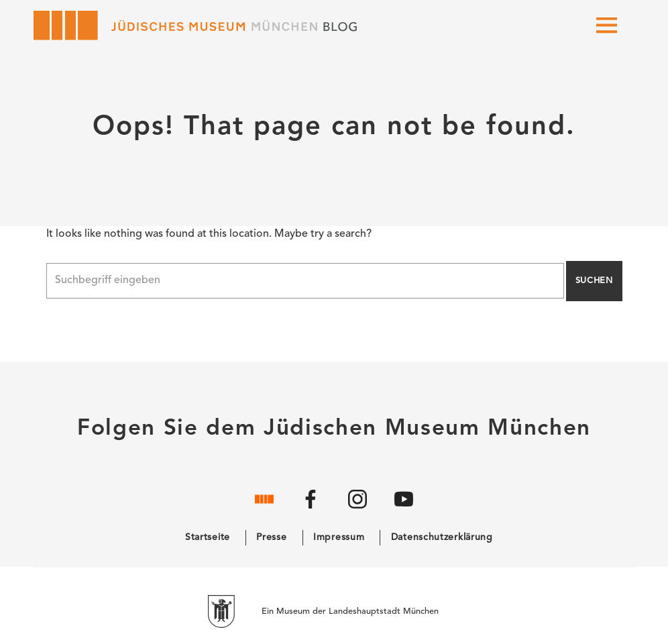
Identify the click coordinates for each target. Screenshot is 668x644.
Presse (271, 537)
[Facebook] (311, 510)
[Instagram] (357, 510)
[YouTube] (404, 510)
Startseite (208, 537)
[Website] (264, 510)
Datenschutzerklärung (442, 537)
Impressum (339, 537)
